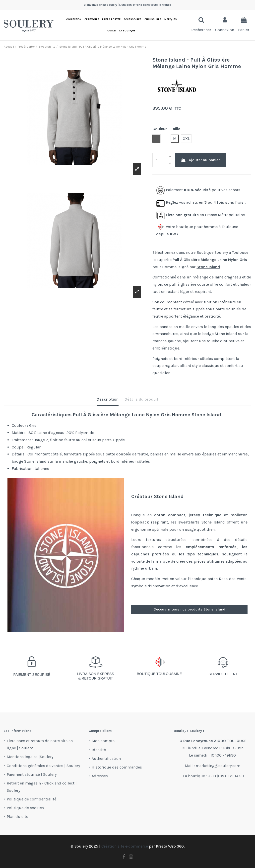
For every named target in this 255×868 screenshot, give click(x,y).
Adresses (100, 776)
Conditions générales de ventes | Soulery (43, 766)
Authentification (106, 758)
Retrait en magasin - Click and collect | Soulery (42, 787)
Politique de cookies (25, 808)
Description (108, 399)
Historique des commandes (117, 767)
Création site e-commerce (125, 846)
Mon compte (103, 741)
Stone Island (208, 267)
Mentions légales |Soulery (30, 757)
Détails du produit (141, 399)
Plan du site (17, 817)
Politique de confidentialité (32, 799)
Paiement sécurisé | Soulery (32, 774)
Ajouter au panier (200, 160)
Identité (99, 750)
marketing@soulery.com (218, 766)
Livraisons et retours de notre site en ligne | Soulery (40, 744)
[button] (127, 31)
